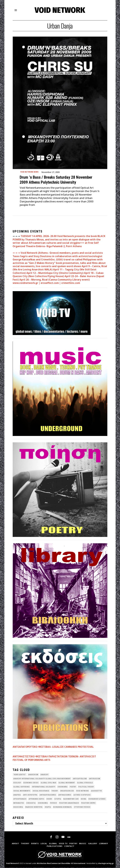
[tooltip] (51, 837)
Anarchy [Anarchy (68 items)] (45, 775)
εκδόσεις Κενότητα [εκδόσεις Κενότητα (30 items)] (34, 808)
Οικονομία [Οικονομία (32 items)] (43, 803)
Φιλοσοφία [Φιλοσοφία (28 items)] (18, 808)
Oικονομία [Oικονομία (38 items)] (63, 787)
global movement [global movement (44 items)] (67, 783)
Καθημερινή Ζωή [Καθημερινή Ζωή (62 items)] (71, 799)
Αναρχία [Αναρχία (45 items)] (17, 795)
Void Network (12, 864)
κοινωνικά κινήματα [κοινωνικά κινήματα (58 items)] (62, 808)
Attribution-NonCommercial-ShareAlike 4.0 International (61, 864)
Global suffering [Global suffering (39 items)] (22, 787)
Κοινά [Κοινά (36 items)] (84, 799)
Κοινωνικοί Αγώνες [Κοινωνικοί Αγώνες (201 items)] (97, 799)
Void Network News (30, 172)
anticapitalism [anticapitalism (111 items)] (80, 779)
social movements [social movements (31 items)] (22, 791)
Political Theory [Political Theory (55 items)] (86, 787)
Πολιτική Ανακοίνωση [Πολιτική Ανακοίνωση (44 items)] (69, 803)
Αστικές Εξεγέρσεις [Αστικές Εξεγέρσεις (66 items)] (82, 795)
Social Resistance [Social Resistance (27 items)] (41, 791)
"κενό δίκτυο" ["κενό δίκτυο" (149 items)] (20, 775)
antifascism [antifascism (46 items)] (95, 779)
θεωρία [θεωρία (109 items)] (48, 808)
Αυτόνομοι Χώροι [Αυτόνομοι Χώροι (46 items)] (36, 799)
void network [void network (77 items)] (82, 791)
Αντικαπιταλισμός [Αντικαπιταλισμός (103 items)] (48, 795)
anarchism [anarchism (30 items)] (33, 775)
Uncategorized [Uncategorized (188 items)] (67, 791)
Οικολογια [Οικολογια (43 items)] (31, 803)
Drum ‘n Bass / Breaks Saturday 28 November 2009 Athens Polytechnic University (56, 180)
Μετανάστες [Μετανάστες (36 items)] (19, 803)
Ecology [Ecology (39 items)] (17, 783)
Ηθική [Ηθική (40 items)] (49, 799)
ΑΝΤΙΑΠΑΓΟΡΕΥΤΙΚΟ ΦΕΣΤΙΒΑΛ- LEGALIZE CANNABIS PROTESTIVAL (53, 747)
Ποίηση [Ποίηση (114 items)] (54, 803)
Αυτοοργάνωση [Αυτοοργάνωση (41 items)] (20, 799)
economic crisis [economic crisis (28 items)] (31, 783)
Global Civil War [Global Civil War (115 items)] (49, 783)
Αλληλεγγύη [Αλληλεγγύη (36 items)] (96, 791)
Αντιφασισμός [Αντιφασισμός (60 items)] (65, 795)
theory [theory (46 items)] (55, 791)
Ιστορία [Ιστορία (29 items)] (58, 799)
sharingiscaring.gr (106, 864)
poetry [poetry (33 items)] (73, 787)
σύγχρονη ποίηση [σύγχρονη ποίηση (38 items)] (82, 808)
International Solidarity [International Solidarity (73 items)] (44, 787)
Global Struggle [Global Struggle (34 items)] (85, 783)
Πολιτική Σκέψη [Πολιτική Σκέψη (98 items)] (88, 803)
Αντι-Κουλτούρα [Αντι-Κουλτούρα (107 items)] (30, 795)
